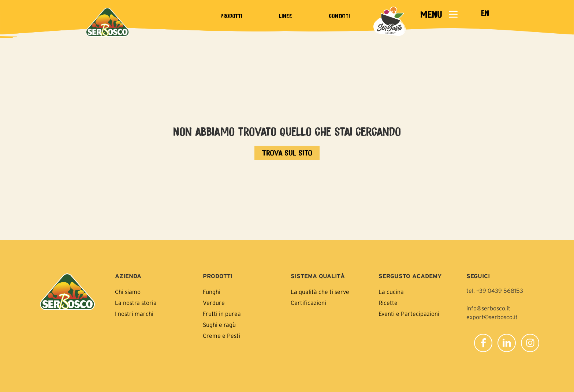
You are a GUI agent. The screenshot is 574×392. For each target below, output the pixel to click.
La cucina (391, 292)
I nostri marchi (134, 314)
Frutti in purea (222, 314)
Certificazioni (308, 303)
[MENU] (453, 14)
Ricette (388, 303)
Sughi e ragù (219, 325)
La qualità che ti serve (320, 292)
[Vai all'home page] (287, 153)
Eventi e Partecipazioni (409, 314)
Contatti (339, 16)
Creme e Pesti (221, 336)
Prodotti (231, 16)
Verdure (214, 303)
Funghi (212, 292)
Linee (286, 16)
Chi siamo (128, 292)
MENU (431, 14)
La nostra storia (136, 303)
